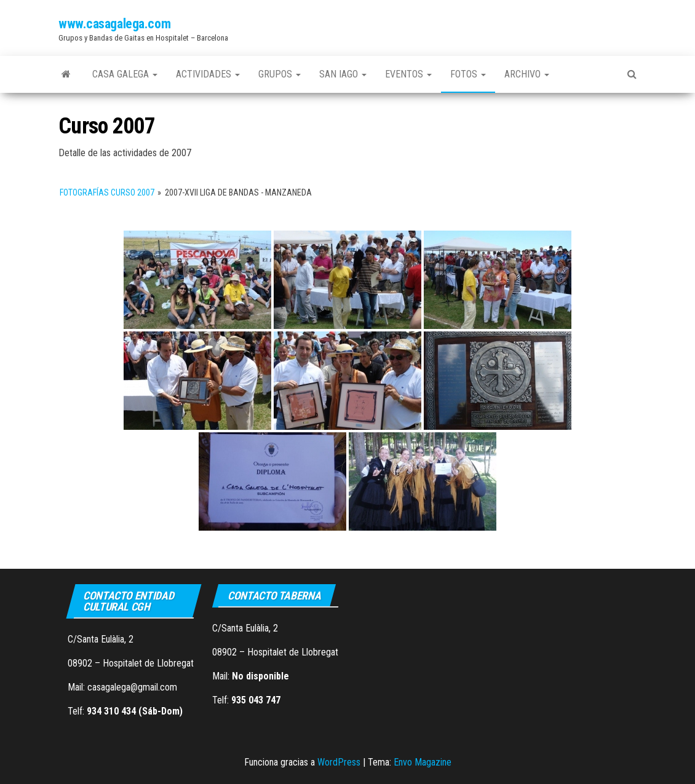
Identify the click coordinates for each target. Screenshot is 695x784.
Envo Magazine (423, 762)
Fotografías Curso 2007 (107, 192)
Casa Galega (125, 74)
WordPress (339, 762)
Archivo (527, 74)
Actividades (208, 74)
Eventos (408, 74)
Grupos (280, 74)
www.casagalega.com (114, 24)
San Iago (343, 74)
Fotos (468, 74)
